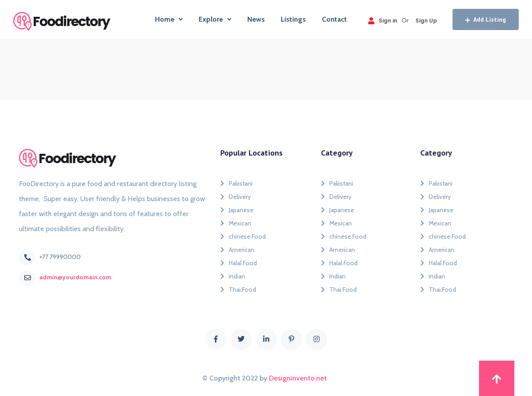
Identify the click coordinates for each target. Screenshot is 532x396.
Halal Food (239, 263)
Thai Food (238, 289)
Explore (215, 19)
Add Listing (486, 19)
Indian (233, 276)
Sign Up (426, 21)
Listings (293, 19)
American (237, 250)
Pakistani (236, 183)
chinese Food (243, 236)
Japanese (237, 210)
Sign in (383, 21)
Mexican (236, 223)
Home (169, 19)
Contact (334, 19)
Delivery (236, 197)
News (256, 19)
